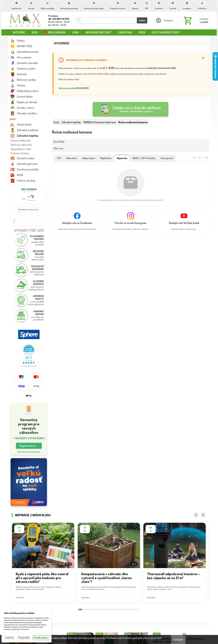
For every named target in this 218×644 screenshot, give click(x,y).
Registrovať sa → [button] (29, 446)
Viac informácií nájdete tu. (61, 641)
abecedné (72, 158)
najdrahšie (106, 158)
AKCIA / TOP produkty (144, 158)
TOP (59, 158)
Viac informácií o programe (29, 452)
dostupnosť (167, 158)
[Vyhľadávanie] (107, 20)
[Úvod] (25, 20)
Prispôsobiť (24, 637)
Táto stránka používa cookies (19, 613)
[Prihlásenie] (164, 20)
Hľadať (142, 20)
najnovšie (122, 158)
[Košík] (195, 20)
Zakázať (9, 637)
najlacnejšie (89, 158)
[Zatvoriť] (203, 58)
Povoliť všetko (41, 638)
